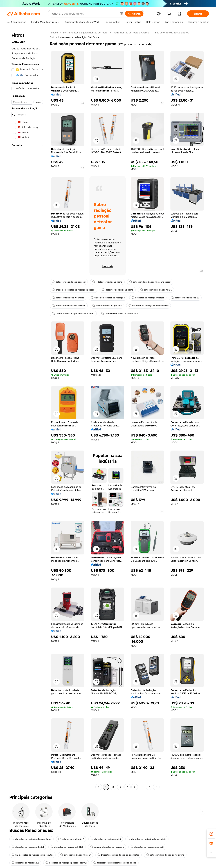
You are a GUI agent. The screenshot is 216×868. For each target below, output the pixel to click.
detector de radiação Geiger (148, 298)
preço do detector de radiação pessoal (74, 290)
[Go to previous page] (99, 787)
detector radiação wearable (68, 298)
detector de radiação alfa (107, 306)
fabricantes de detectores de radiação (115, 863)
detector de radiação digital (28, 847)
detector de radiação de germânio (147, 839)
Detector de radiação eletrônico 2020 (73, 314)
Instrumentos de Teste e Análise (131, 33)
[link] (211, 834)
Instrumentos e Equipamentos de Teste (85, 33)
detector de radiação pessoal (69, 282)
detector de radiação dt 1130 (67, 847)
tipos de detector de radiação (108, 298)
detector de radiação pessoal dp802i (66, 863)
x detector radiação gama (107, 282)
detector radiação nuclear (76, 855)
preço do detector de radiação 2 (119, 314)
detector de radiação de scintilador (31, 839)
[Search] (134, 14)
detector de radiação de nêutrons (165, 855)
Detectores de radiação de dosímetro (118, 855)
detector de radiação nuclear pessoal (150, 282)
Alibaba (54, 33)
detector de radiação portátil (69, 306)
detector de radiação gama (118, 290)
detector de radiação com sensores (148, 306)
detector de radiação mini (106, 839)
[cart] (170, 14)
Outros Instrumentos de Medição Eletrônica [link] (74, 37)
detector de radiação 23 (185, 298)
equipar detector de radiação (107, 847)
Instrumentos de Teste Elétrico (172, 33)
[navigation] (27, 410)
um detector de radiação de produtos (33, 855)
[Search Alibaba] (84, 14)
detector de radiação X (25, 863)
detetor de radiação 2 (71, 839)
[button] (121, 14)
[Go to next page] (156, 787)
